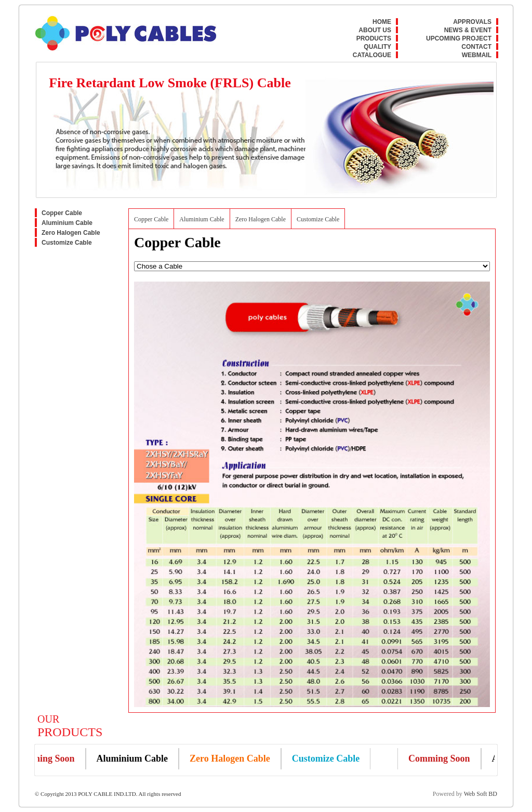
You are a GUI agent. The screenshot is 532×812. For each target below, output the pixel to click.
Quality (377, 47)
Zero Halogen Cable (71, 233)
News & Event (468, 30)
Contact (476, 47)
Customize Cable (67, 243)
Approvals (472, 22)
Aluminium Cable (67, 223)
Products (374, 38)
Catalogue (372, 55)
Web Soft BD (481, 794)
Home (382, 22)
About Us (375, 30)
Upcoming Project (459, 38)
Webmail (477, 55)
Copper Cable (62, 213)
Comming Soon (46, 758)
